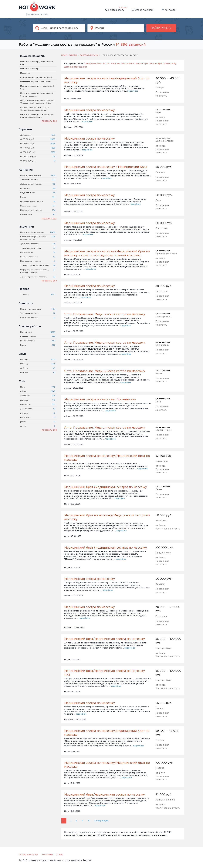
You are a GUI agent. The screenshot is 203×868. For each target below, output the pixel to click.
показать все (49, 121)
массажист (128, 63)
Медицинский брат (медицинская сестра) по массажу (106, 487)
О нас (60, 854)
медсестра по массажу (163, 63)
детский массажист (76, 67)
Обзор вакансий (143, 10)
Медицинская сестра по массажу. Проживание (100, 399)
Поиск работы (69, 55)
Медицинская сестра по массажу (90, 110)
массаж (115, 63)
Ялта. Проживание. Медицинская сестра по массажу (105, 314)
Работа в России (89, 55)
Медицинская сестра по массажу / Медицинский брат (106, 167)
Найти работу (115, 10)
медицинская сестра (98, 63)
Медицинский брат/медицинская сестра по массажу (105, 639)
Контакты (169, 10)
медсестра (142, 63)
